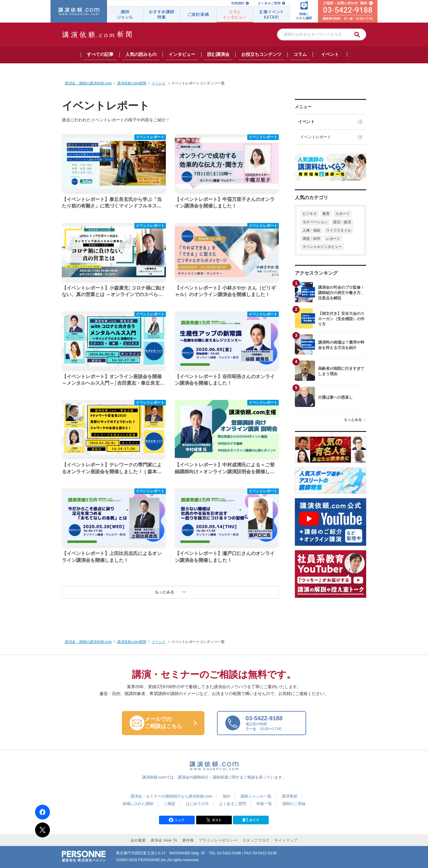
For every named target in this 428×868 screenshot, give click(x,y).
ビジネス (310, 214)
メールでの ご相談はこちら (169, 723)
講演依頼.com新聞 (132, 642)
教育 (326, 214)
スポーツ (342, 214)
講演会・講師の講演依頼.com (88, 642)
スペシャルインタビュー (322, 247)
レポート (333, 239)
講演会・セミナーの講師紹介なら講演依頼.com (171, 796)
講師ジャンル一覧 (256, 796)
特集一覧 (264, 804)
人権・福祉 (311, 230)
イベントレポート (315, 137)
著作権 (188, 840)
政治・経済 (342, 222)
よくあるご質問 (269, 3)
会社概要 (138, 840)
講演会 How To (164, 840)
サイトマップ (286, 840)
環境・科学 (311, 239)
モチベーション (315, 222)
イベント (308, 122)
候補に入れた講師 (138, 804)
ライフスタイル (339, 230)
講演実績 (289, 796)
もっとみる (353, 420)
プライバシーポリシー (218, 840)
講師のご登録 (294, 804)
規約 (226, 796)
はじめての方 (197, 804)
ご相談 (170, 804)
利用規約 (238, 3)
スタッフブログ (256, 840)
